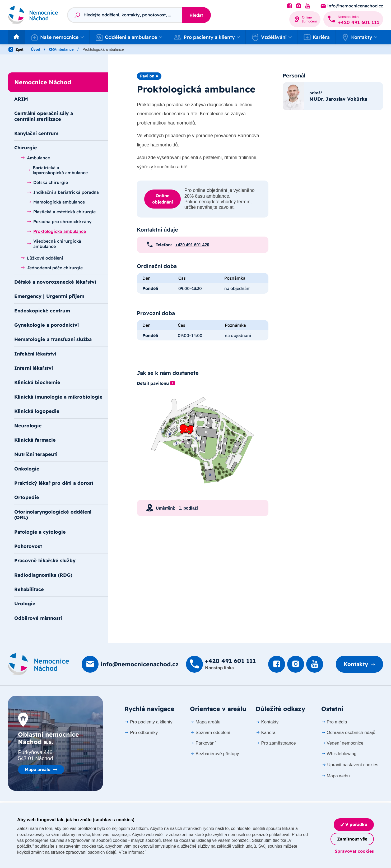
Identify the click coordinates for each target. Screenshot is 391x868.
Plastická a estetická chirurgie (61, 212)
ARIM (21, 99)
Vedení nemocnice (342, 743)
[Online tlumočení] (305, 19)
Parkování (203, 743)
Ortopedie (27, 497)
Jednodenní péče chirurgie (52, 268)
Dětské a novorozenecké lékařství (55, 282)
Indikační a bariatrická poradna (63, 192)
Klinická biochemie (37, 382)
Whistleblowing (339, 754)
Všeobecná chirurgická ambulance (54, 244)
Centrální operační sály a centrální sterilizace (44, 116)
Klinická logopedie (37, 411)
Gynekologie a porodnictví (46, 325)
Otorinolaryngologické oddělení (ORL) (53, 514)
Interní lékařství (34, 368)
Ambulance (175, 49)
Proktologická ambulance (56, 231)
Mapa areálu (38, 769)
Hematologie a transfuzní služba (53, 339)
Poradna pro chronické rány (59, 221)
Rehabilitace (29, 589)
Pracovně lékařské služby (45, 560)
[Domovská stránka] (39, 664)
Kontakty (356, 664)
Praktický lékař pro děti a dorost (54, 483)
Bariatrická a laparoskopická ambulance (57, 170)
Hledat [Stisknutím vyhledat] (196, 15)
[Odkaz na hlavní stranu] (33, 15)
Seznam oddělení (210, 733)
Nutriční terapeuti (36, 454)
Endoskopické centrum (42, 311)
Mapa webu (336, 776)
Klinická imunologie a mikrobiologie (58, 397)
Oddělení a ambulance (69, 49)
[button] (57, 37)
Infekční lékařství (35, 354)
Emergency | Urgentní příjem (49, 296)
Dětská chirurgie (47, 182)
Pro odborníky (141, 733)
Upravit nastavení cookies (350, 765)
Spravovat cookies (354, 851)
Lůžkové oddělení (42, 258)
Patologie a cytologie (40, 532)
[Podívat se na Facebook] (290, 6)
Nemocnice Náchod (114, 49)
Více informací (132, 852)
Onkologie (27, 469)
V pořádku (354, 824)
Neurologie (28, 426)
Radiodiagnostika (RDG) (43, 575)
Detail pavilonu (153, 383)
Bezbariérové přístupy (214, 754)
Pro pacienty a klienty (148, 722)
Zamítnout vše (352, 839)
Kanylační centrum (36, 133)
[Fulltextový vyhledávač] (124, 15)
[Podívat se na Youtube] (308, 6)
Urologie (25, 603)
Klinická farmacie (35, 440)
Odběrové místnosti (38, 618)
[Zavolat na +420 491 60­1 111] (353, 19)
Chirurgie (148, 49)
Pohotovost (28, 546)
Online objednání (163, 199)
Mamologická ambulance (56, 202)
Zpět (16, 49)
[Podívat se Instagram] (299, 6)
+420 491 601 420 (192, 245)
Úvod (36, 49)
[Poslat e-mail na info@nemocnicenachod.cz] (352, 6)
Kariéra (317, 37)
